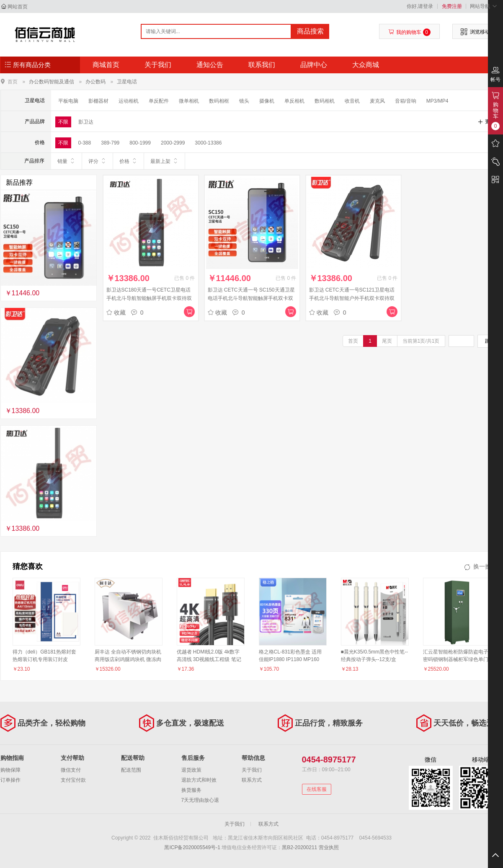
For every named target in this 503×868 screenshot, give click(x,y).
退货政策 (191, 770)
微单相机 (189, 101)
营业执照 (329, 847)
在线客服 (317, 789)
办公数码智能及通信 (52, 82)
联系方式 (252, 780)
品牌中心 (314, 65)
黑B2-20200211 (299, 847)
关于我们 (158, 65)
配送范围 (131, 770)
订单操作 (10, 780)
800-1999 (140, 143)
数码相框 (219, 101)
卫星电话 (127, 82)
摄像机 (267, 101)
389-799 (110, 143)
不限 (63, 122)
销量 (66, 161)
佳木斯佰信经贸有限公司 (45, 34)
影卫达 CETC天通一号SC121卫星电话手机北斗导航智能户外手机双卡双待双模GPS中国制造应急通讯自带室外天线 (352, 298)
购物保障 (10, 770)
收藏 (116, 313)
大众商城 (366, 65)
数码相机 (325, 101)
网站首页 (18, 7)
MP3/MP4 (437, 101)
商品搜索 (310, 31)
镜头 (244, 101)
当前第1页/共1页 (421, 341)
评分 (97, 161)
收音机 (352, 101)
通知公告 (210, 65)
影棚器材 (98, 101)
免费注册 (452, 6)
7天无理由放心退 (200, 800)
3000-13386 (208, 143)
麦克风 (377, 101)
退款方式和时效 (199, 780)
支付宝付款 (73, 780)
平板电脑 (68, 101)
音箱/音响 (406, 101)
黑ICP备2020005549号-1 (192, 847)
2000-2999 (173, 143)
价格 (128, 161)
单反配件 (159, 101)
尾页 (387, 341)
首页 (13, 81)
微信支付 (71, 770)
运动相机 (129, 101)
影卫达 (86, 122)
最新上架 (164, 161)
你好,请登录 (420, 6)
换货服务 (191, 790)
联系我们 (262, 65)
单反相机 (294, 101)
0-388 (85, 143)
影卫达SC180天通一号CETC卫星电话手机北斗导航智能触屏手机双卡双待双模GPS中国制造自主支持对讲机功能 (149, 298)
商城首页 (106, 65)
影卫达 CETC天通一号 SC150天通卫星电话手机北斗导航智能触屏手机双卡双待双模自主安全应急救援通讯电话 (251, 298)
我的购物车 (409, 32)
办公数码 (95, 82)
